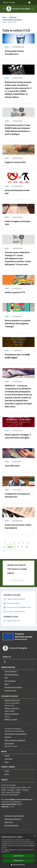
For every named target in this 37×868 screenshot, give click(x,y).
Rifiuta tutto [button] (18, 861)
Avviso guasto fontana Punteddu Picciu (14, 52)
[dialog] (18, 851)
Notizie (7, 756)
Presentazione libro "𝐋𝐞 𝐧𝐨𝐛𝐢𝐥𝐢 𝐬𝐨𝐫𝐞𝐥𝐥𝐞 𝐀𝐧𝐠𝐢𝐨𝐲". (17, 356)
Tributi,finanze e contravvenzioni (16, 734)
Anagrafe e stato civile (12, 700)
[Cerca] (33, 9)
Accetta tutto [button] (18, 856)
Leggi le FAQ (9, 822)
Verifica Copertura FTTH (15, 292)
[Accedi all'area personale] (29, 3)
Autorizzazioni (9, 743)
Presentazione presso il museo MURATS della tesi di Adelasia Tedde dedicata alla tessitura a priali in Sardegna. (18, 130)
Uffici (6, 678)
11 (4, 551)
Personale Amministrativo (13, 687)
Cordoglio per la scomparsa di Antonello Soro (17, 495)
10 (27, 547)
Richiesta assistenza (11, 825)
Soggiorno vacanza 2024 (15, 162)
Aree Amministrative (12, 675)
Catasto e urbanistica (12, 714)
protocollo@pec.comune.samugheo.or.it (18, 799)
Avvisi (7, 47)
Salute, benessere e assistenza (15, 740)
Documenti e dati (10, 690)
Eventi (7, 774)
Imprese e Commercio (12, 708)
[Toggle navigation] (4, 9)
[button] (19, 865)
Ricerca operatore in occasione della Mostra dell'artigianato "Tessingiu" (18, 323)
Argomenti (13, 17)
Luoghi (7, 771)
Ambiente (8, 737)
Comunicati (8, 759)
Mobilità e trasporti (11, 719)
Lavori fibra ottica (12, 466)
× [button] (35, 836)
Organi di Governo (11, 671)
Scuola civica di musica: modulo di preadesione (18, 526)
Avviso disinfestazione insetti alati (17, 192)
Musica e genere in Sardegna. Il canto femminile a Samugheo (18, 436)
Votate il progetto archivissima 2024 (18, 223)
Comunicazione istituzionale (12, 20)
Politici (7, 684)
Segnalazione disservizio (13, 819)
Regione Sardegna (9, 2)
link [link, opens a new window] (8, 852)
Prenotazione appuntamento (14, 816)
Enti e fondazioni (10, 681)
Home (4, 17)
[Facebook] (5, 662)
